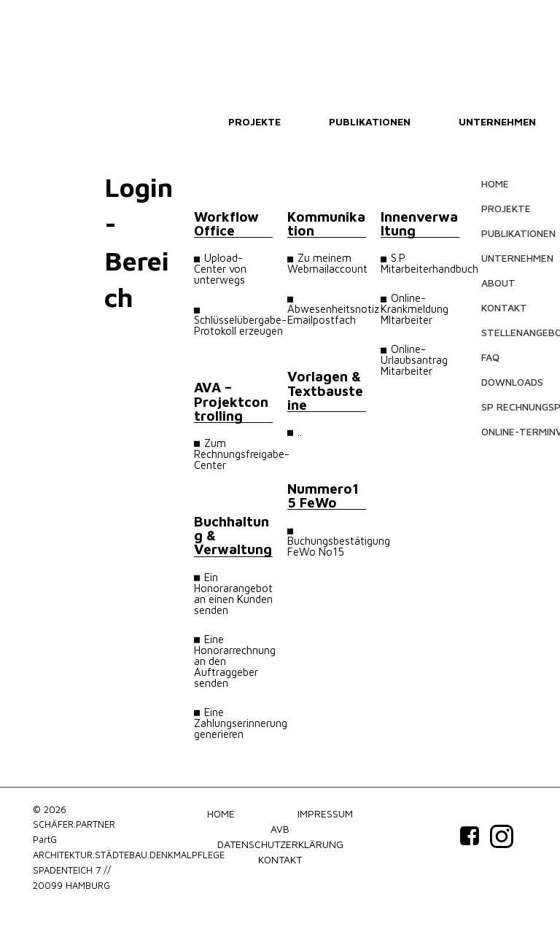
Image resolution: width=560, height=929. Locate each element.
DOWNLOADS (512, 382)
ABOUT (498, 283)
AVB (280, 829)
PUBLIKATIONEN (370, 121)
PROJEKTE (254, 121)
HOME (495, 183)
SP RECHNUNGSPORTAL (513, 407)
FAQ (490, 357)
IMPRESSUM (325, 813)
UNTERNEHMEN (497, 121)
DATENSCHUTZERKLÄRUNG (280, 844)
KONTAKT (504, 307)
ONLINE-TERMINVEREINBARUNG (513, 431)
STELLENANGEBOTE (513, 332)
